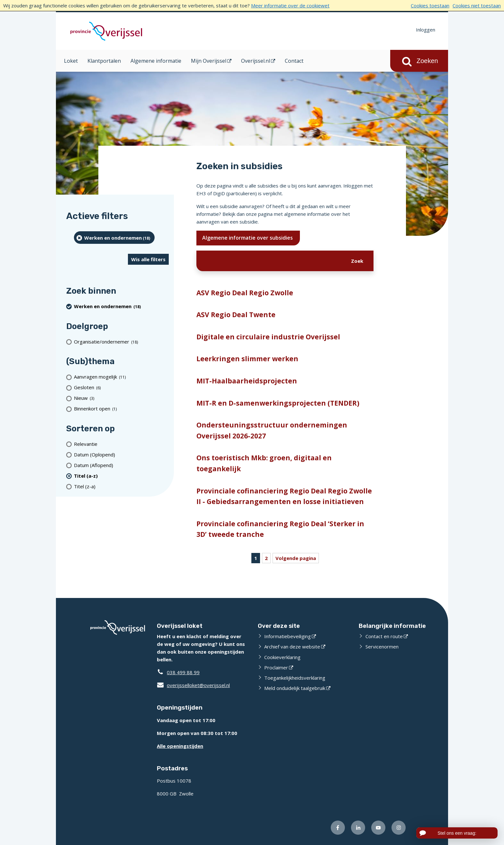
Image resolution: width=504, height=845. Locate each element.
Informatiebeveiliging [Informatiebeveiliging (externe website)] (288, 636)
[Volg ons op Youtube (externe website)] (378, 828)
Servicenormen (382, 647)
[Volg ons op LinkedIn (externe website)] (358, 828)
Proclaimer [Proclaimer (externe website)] (276, 667)
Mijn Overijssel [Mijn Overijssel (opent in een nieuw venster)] (209, 61)
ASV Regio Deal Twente (236, 315)
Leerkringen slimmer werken (247, 359)
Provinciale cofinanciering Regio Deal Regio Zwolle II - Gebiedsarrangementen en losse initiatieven (284, 496)
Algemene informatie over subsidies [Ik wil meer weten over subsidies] (248, 238)
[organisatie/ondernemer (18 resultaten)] (121, 341)
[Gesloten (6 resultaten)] (121, 387)
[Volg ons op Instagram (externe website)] (399, 828)
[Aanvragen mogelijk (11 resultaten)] (121, 377)
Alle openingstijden (180, 746)
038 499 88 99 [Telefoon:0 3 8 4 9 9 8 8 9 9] (183, 672)
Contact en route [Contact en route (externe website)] (384, 636)
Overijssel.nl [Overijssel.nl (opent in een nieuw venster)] (256, 61)
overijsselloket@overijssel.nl (193, 685)
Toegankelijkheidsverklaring (295, 678)
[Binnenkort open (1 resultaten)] (121, 409)
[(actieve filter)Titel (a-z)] (121, 476)
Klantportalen (104, 61)
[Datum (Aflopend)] (121, 465)
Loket (71, 61)
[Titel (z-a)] (121, 486)
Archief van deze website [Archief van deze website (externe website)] (292, 647)
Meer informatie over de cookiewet (290, 5)
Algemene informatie (156, 61)
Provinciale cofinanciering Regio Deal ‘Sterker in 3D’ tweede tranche (280, 529)
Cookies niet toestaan (477, 5)
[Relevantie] (121, 444)
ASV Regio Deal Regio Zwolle (245, 293)
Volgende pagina (296, 558)
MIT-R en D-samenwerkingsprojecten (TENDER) (278, 403)
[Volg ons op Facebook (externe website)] (338, 828)
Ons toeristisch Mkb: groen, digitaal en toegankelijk (264, 463)
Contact (294, 61)
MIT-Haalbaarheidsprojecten (247, 381)
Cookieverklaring (282, 657)
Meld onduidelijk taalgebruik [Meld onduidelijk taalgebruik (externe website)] (295, 688)
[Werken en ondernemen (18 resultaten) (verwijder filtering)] (114, 238)
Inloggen (426, 30)
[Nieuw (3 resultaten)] (121, 398)
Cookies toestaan (430, 5)
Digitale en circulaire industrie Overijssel (268, 337)
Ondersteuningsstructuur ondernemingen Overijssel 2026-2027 (272, 430)
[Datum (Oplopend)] (121, 454)
